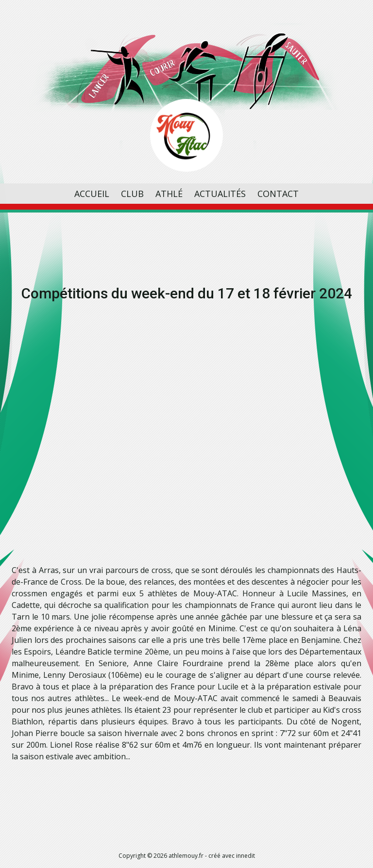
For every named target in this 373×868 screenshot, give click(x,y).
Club (132, 194)
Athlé (169, 194)
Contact (278, 194)
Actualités (220, 194)
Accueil (92, 194)
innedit (246, 856)
